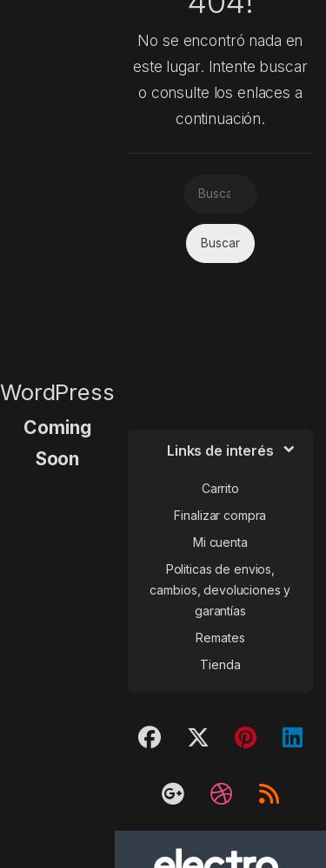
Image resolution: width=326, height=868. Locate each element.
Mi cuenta (220, 542)
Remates (220, 638)
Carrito (220, 488)
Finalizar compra (220, 515)
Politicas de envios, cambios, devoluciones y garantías (220, 590)
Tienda (220, 664)
